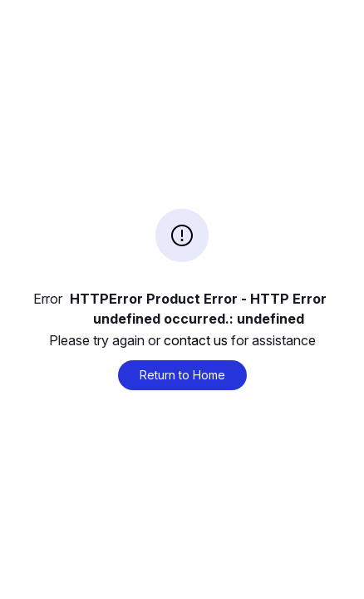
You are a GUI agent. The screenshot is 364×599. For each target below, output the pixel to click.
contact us (196, 340)
